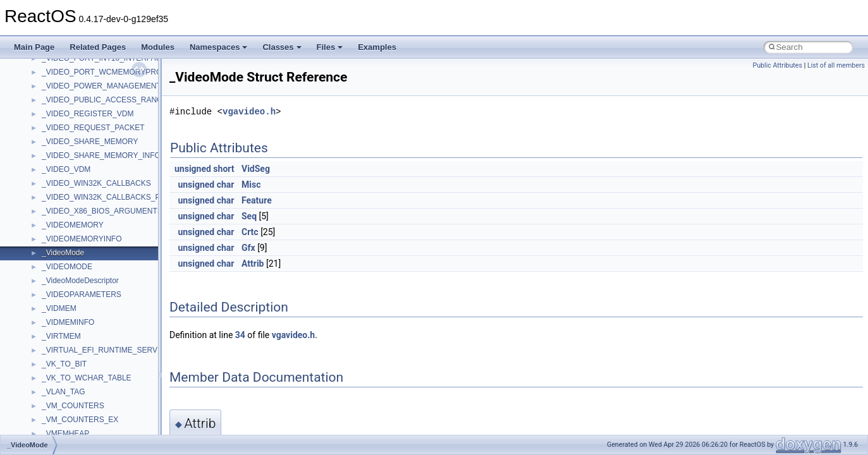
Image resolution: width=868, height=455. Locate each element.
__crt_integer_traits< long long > (96, 423)
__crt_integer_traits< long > (88, 409)
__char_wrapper (69, 228)
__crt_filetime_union (76, 381)
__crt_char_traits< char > (84, 339)
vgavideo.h (249, 112)
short (223, 169)
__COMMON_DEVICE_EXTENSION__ (108, 270)
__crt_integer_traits (74, 395)
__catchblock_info (72, 173)
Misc (251, 185)
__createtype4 (66, 312)
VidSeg (256, 169)
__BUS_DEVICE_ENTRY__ (89, 117)
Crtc (250, 232)
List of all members (836, 65)
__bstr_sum (62, 89)
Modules (158, 47)
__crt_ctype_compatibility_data (94, 367)
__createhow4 (65, 298)
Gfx (248, 248)
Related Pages (98, 47)
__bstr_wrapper (68, 103)
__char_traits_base (74, 214)
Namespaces (219, 47)
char (226, 185)
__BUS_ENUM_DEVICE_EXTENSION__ (112, 131)
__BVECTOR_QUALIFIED (86, 145)
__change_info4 (69, 200)
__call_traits (62, 159)
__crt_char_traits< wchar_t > (90, 353)
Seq (249, 216)
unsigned (193, 169)
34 (240, 335)
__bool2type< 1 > (71, 75)
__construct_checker (77, 284)
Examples (377, 47)
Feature (257, 200)
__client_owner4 (69, 242)
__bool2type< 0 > (71, 61)
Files (330, 47)
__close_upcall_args (76, 256)
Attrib (253, 264)
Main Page (34, 47)
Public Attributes (777, 65)
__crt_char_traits (70, 325)
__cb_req (58, 186)
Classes (282, 47)
